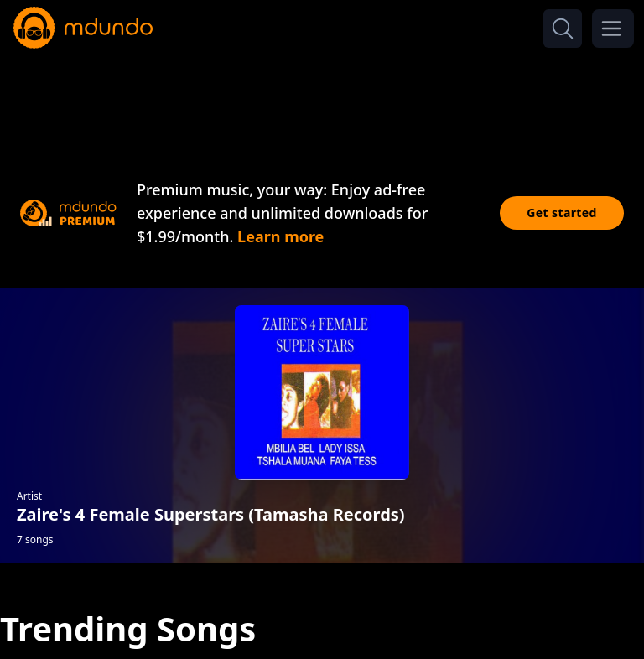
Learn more (280, 236)
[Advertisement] (322, 99)
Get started (562, 213)
